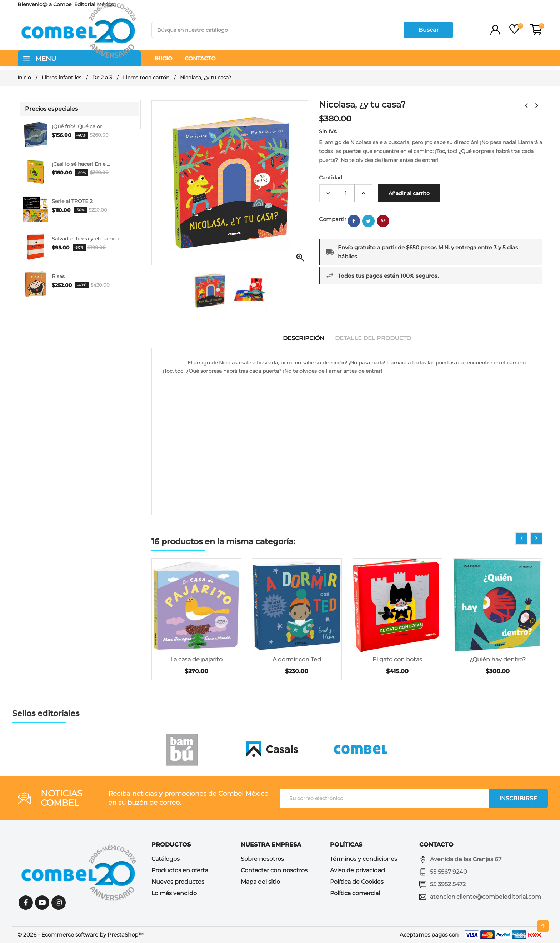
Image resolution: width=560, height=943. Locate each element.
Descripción (304, 338)
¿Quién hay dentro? (498, 659)
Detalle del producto (373, 338)
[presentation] (521, 538)
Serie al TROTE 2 (72, 201)
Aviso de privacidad (357, 870)
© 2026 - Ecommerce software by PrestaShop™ (81, 935)
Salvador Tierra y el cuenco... (87, 239)
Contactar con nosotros (274, 870)
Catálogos (166, 859)
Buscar (429, 30)
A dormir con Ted (297, 659)
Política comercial (355, 893)
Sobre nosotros (262, 859)
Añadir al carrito (409, 193)
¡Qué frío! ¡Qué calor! (78, 126)
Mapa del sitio (260, 882)
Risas (58, 276)
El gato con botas (397, 659)
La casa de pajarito (196, 659)
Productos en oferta (180, 870)
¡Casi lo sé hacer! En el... (81, 164)
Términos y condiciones (364, 859)
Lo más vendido (174, 893)
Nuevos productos (178, 882)
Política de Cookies (357, 882)
